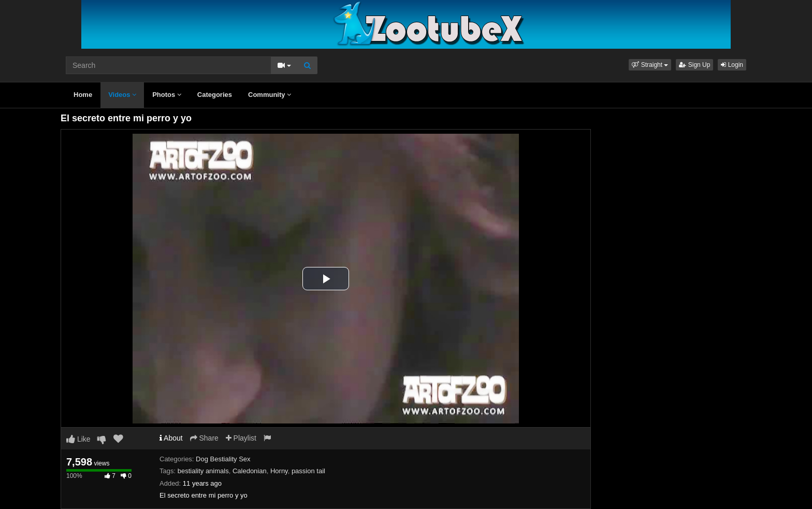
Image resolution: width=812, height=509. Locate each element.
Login (732, 65)
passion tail (308, 471)
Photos (167, 95)
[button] (650, 65)
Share (204, 438)
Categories (215, 95)
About (171, 438)
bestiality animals (203, 471)
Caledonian (250, 471)
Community (270, 95)
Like (78, 439)
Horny (279, 471)
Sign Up (694, 65)
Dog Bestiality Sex (223, 459)
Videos (122, 95)
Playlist (241, 438)
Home (83, 95)
